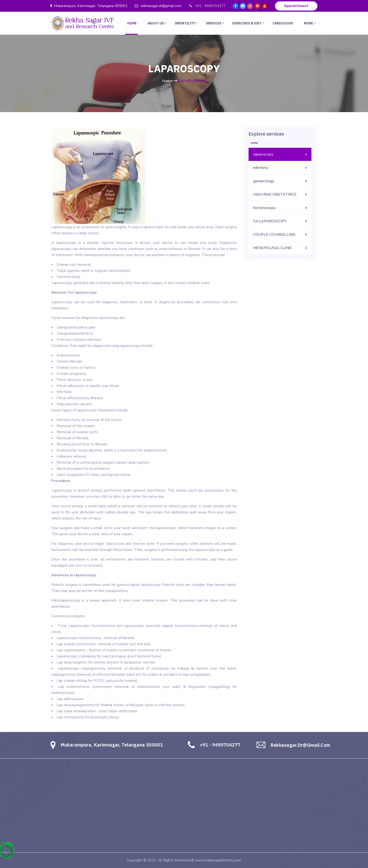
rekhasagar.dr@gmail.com (161, 6)
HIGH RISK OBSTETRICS (275, 194)
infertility (261, 168)
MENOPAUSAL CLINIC (273, 248)
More (310, 23)
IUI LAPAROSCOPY (270, 221)
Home (132, 23)
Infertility (187, 23)
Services (216, 23)
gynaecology (264, 181)
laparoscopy (263, 154)
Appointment (296, 6)
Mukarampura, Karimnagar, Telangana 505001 (89, 6)
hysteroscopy (264, 208)
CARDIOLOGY (283, 23)
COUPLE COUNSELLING (274, 235)
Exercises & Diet (249, 23)
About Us (158, 23)
